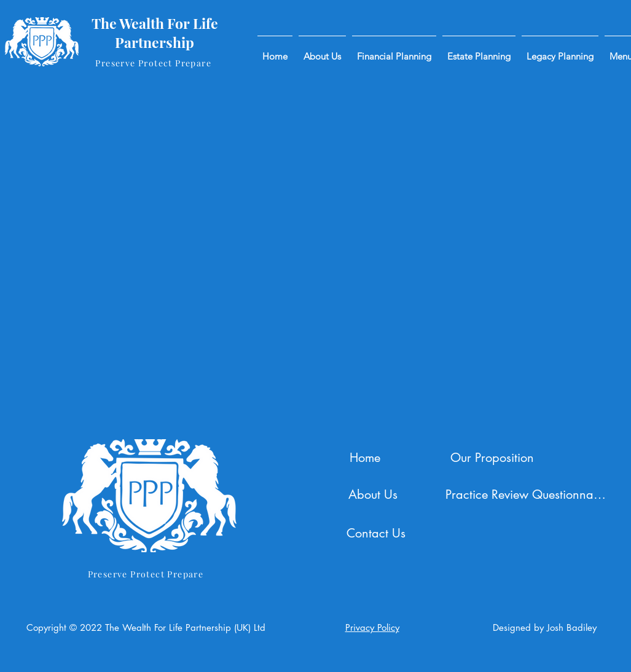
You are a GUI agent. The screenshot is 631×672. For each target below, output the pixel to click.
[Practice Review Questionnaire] (527, 494)
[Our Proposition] (494, 458)
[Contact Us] (377, 533)
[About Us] (374, 494)
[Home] (366, 458)
